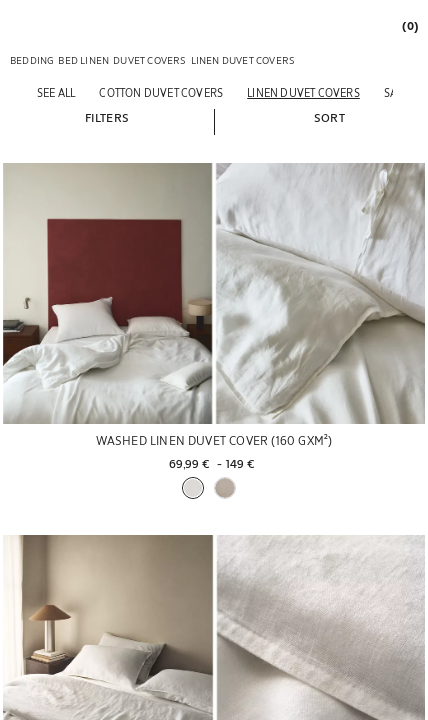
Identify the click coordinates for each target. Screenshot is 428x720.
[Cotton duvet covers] (161, 92)
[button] (107, 117)
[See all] (56, 92)
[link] (409, 25)
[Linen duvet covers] (303, 92)
